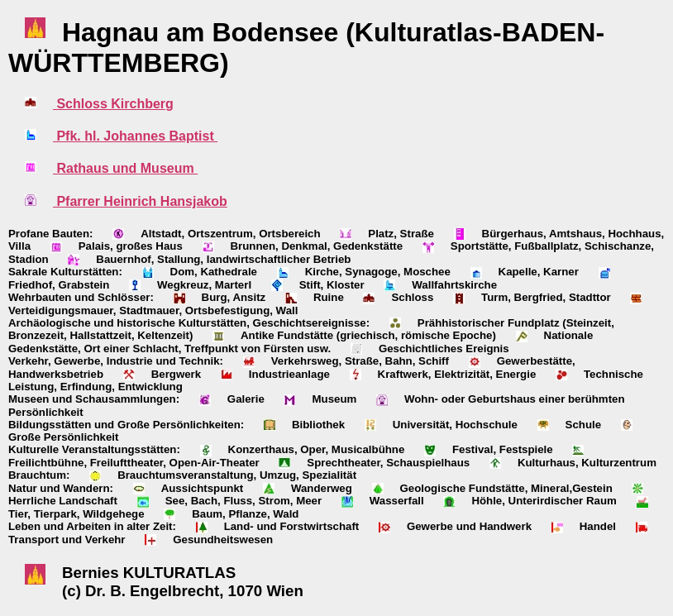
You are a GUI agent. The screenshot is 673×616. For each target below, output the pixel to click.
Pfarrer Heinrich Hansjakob (140, 201)
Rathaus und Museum (125, 168)
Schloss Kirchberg (113, 104)
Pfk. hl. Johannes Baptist (135, 136)
